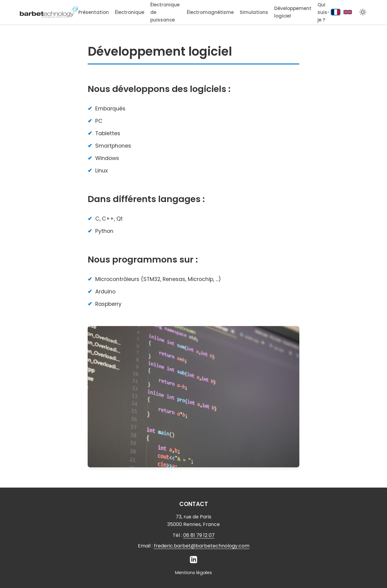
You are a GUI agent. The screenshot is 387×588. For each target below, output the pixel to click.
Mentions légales (193, 573)
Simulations (254, 12)
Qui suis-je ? (324, 12)
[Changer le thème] (363, 12)
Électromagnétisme (210, 12)
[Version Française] (336, 12)
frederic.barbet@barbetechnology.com (202, 546)
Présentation (94, 12)
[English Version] (348, 12)
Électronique (130, 12)
